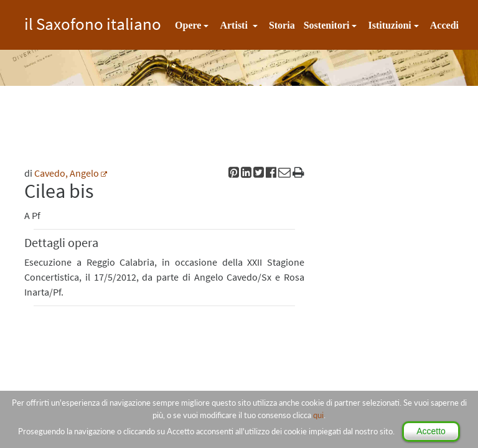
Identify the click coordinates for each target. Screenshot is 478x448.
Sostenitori (327, 25)
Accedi (444, 25)
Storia (282, 25)
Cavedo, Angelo (67, 173)
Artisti (235, 25)
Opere (188, 25)
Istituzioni (389, 25)
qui (318, 415)
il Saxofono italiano (93, 22)
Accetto (431, 431)
